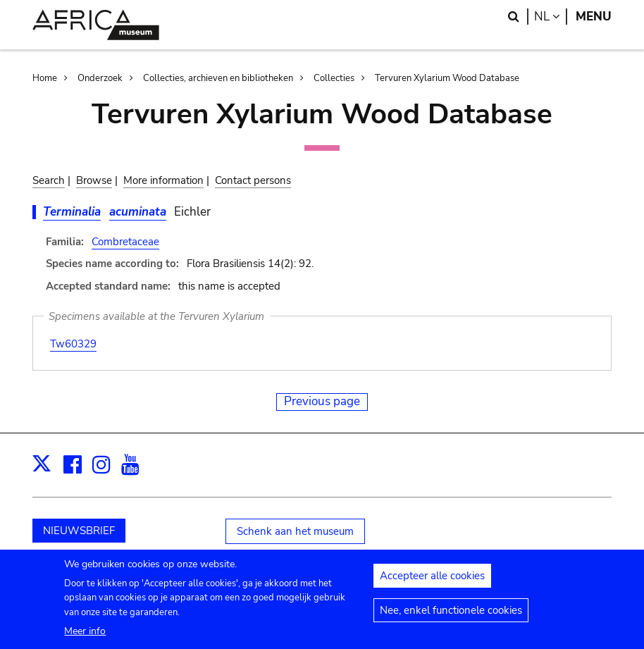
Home (45, 78)
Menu (594, 17)
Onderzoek (100, 78)
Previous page (322, 401)
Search (49, 180)
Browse (94, 180)
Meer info (85, 637)
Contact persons (253, 180)
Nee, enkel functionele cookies (451, 617)
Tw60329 (73, 344)
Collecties (334, 78)
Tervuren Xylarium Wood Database (447, 78)
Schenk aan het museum (295, 531)
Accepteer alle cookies (432, 582)
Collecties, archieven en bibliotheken (218, 78)
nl (551, 17)
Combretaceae (125, 242)
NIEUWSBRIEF (79, 531)
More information (163, 180)
